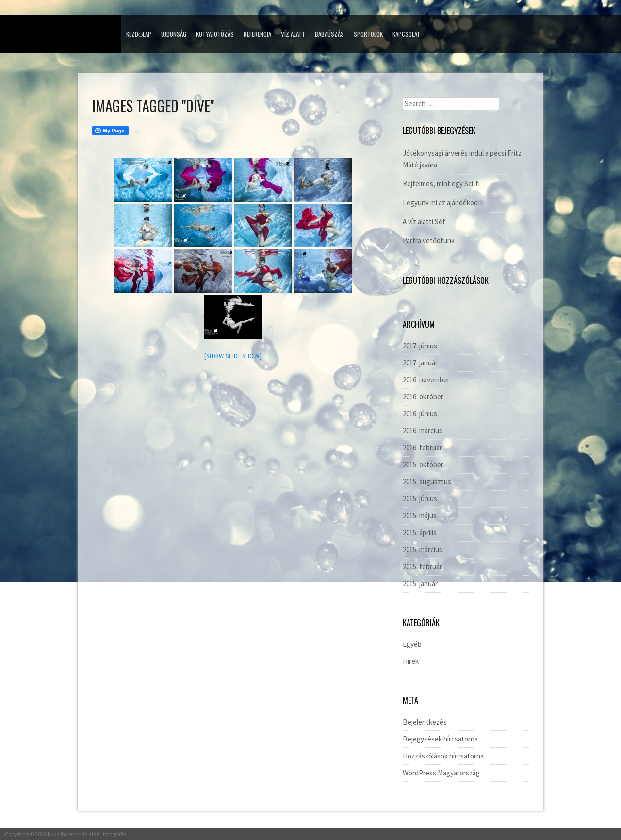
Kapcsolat (406, 34)
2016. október (423, 397)
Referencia (257, 34)
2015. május (420, 516)
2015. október (423, 465)
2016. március (423, 431)
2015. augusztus (427, 482)
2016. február (422, 448)
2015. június (420, 499)
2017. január (420, 363)
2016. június (420, 414)
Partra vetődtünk (429, 240)
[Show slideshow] (233, 356)
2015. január (420, 584)
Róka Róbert (62, 834)
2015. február (422, 567)
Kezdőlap (139, 34)
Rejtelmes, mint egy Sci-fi (441, 184)
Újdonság (174, 34)
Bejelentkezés (425, 722)
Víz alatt (293, 34)
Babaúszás (329, 34)
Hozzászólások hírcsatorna (443, 756)
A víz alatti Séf (424, 222)
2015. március (423, 550)
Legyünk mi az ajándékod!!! (443, 203)
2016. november (426, 380)
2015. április (420, 533)
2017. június (420, 346)
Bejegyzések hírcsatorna (440, 739)
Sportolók (368, 34)
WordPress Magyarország (441, 773)
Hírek (411, 661)
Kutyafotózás (215, 34)
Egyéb (412, 644)
